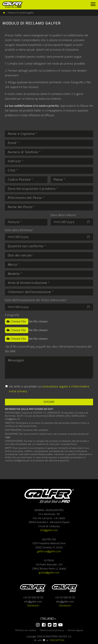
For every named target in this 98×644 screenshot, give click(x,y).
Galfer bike (65, 588)
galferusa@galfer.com (49, 551)
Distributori (33, 606)
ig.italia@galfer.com (49, 573)
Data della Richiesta (19, 230)
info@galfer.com (49, 530)
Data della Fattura (64, 215)
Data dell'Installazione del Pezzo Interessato (36, 300)
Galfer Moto (33, 588)
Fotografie (12, 315)
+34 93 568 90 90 (33, 598)
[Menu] (93, 5)
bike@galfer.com (65, 602)
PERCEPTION (57, 640)
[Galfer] (14, 5)
